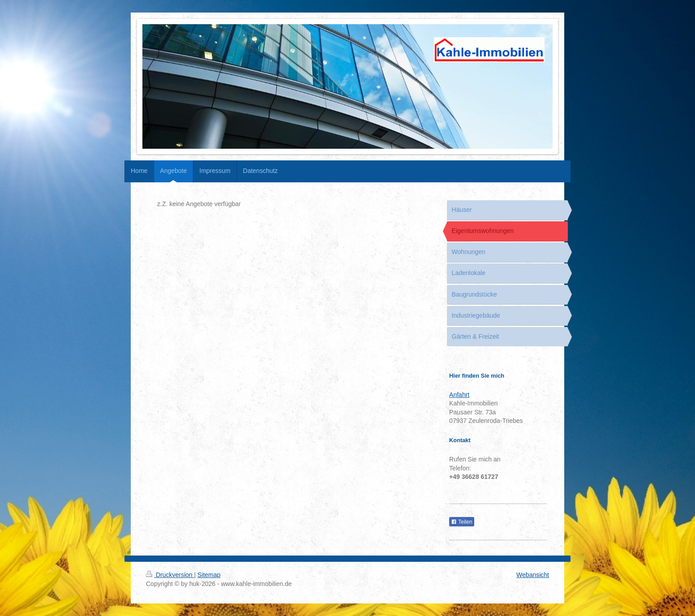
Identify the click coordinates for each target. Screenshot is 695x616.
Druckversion (170, 575)
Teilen (461, 522)
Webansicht (533, 575)
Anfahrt (459, 395)
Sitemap (209, 575)
